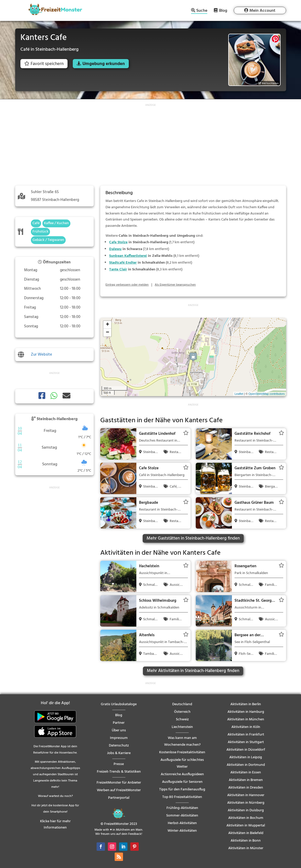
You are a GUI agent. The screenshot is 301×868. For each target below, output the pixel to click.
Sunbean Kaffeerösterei (128, 256)
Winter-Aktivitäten (182, 831)
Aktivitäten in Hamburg (246, 712)
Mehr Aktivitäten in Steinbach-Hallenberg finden (193, 671)
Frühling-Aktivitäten (182, 808)
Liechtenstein (182, 727)
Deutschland (182, 704)
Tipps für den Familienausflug (182, 789)
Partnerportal (119, 798)
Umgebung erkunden (104, 64)
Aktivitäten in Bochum (246, 818)
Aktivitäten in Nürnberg (246, 803)
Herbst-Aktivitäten (182, 823)
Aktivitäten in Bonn (246, 841)
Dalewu (115, 249)
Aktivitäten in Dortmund (246, 765)
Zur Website (41, 355)
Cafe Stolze (118, 242)
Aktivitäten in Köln (246, 727)
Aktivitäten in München (246, 719)
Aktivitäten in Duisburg (246, 810)
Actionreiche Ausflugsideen (182, 774)
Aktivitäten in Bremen (246, 780)
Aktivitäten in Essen (246, 772)
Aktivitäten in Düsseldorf (246, 750)
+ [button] (107, 325)
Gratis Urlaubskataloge (119, 704)
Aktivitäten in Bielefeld (246, 833)
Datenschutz (119, 746)
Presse (119, 764)
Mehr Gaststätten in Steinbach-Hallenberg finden (193, 538)
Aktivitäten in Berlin (246, 704)
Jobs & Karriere (119, 753)
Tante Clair (118, 270)
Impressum (119, 738)
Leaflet (239, 394)
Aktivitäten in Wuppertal (246, 826)
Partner (119, 723)
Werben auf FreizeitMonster (119, 790)
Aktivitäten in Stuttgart (246, 742)
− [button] (107, 333)
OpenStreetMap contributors (266, 394)
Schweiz (182, 719)
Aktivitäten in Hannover (246, 795)
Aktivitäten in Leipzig (246, 757)
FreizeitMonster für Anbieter (119, 783)
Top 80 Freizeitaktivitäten (182, 797)
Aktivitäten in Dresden (246, 788)
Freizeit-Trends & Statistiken (119, 772)
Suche (202, 11)
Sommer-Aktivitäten (182, 816)
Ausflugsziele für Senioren (182, 782)
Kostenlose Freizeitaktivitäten (182, 752)
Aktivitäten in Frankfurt (246, 735)
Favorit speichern (44, 64)
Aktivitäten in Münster (246, 848)
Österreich (182, 712)
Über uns (119, 730)
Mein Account (262, 11)
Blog (223, 10)
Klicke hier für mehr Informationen (55, 824)
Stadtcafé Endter (123, 263)
